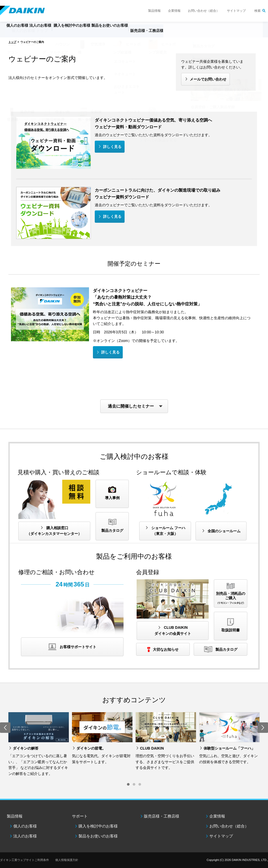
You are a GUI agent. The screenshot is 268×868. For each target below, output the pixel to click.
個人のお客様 (25, 826)
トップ (12, 42)
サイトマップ (236, 11)
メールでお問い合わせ (208, 79)
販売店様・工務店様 (180, 33)
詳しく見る (112, 147)
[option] (39, 744)
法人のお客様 (25, 836)
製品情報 (154, 11)
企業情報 (174, 11)
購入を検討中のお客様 (98, 826)
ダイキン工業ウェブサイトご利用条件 (24, 860)
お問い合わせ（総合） (204, 11)
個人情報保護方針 (67, 860)
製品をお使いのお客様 (98, 836)
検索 (258, 11)
